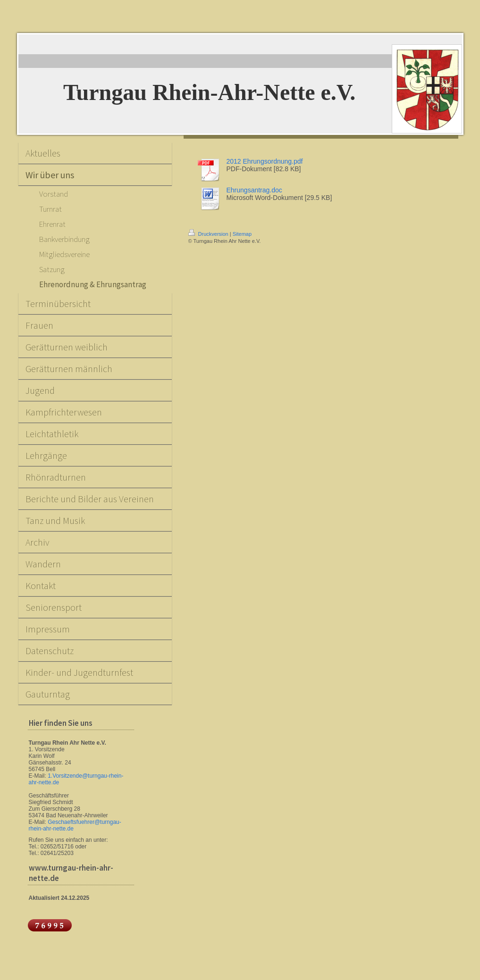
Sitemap (242, 234)
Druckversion (209, 234)
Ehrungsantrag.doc (254, 190)
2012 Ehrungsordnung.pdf (265, 161)
